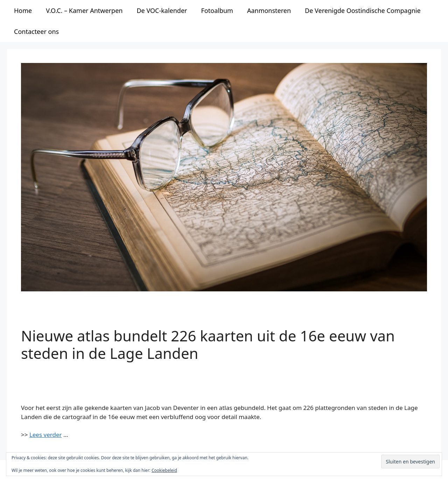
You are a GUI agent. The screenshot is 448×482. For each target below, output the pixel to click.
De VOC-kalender (162, 10)
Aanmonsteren (269, 10)
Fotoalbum (217, 10)
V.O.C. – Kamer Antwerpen (84, 10)
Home (23, 10)
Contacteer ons (36, 31)
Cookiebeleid (164, 470)
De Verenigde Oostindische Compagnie (363, 10)
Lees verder (46, 435)
